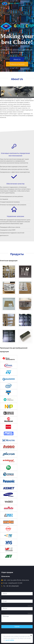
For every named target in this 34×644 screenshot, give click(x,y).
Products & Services (17, 64)
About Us (17, 59)
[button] (17, 96)
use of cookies (10, 640)
